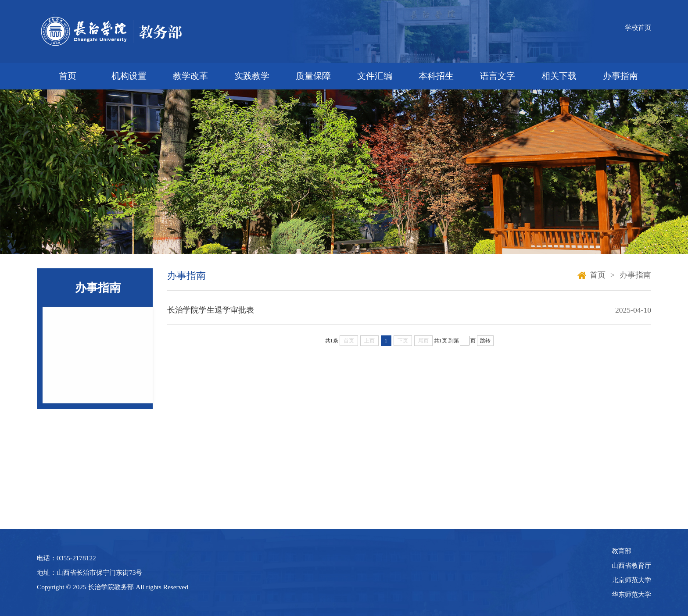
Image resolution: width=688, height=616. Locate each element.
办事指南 (620, 76)
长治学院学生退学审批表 (211, 310)
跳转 (485, 341)
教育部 (622, 551)
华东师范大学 (631, 594)
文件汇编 (375, 76)
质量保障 (313, 76)
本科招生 (436, 76)
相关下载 (559, 76)
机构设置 (129, 76)
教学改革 (190, 76)
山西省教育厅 (631, 565)
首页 (68, 76)
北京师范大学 (631, 580)
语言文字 (498, 76)
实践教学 (252, 76)
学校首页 (638, 27)
